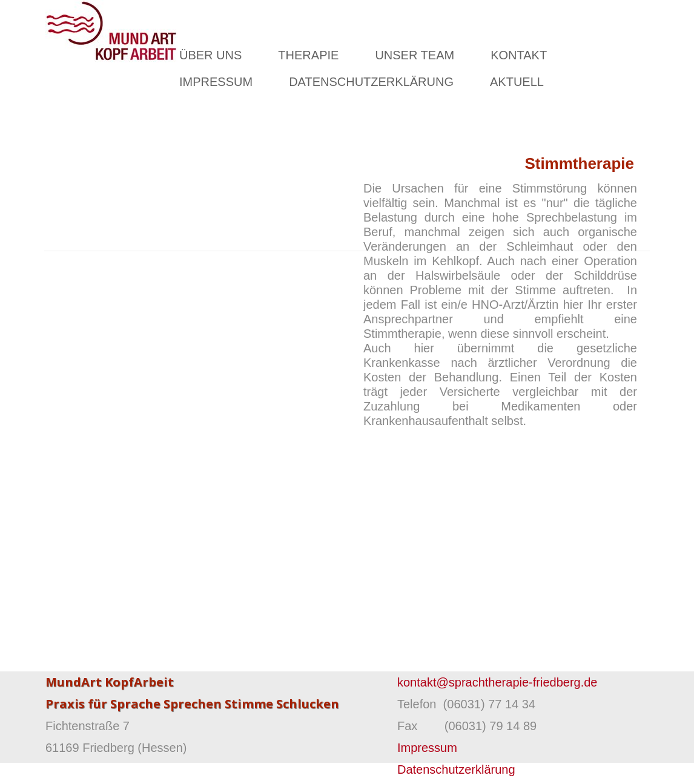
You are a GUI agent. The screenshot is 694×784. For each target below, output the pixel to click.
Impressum (427, 748)
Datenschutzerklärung (456, 769)
